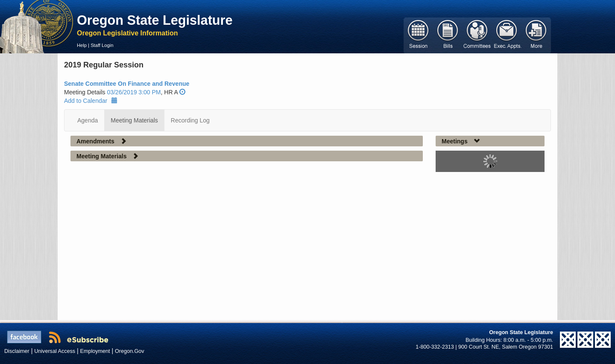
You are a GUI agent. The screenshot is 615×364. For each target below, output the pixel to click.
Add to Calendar (91, 101)
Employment (95, 351)
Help (82, 45)
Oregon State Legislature (155, 20)
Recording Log (190, 120)
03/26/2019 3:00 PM (134, 92)
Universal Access (55, 351)
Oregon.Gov (130, 351)
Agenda (88, 120)
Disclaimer (17, 351)
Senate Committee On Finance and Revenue (127, 84)
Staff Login (102, 45)
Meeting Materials (134, 120)
